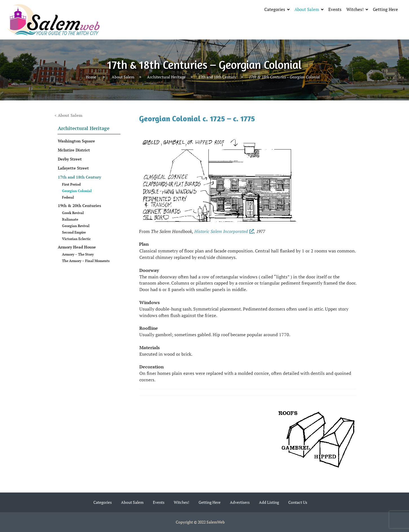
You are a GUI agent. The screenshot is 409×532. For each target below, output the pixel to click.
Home (91, 77)
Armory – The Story (78, 254)
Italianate (70, 219)
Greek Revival (73, 213)
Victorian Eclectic (76, 239)
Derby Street (70, 159)
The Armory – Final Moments (86, 261)
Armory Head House (77, 247)
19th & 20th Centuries (79, 205)
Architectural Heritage (166, 77)
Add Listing (269, 502)
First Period (71, 184)
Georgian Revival (76, 226)
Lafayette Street (73, 168)
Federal (68, 197)
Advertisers (240, 502)
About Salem (307, 9)
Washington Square (76, 141)
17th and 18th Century (217, 77)
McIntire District (74, 150)
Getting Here (385, 9)
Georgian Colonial (77, 191)
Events (335, 9)
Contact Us (298, 502)
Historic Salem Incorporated (224, 231)
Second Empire (74, 232)
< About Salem (68, 115)
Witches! (355, 9)
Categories (275, 9)
